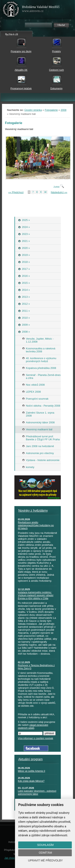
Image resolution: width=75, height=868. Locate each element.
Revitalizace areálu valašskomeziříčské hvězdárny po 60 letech (36, 525)
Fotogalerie (51, 110)
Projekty (56, 51)
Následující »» (59, 192)
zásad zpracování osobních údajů (33, 727)
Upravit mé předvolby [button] (45, 860)
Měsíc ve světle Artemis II (32, 771)
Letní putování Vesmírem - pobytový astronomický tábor (37, 793)
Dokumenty (56, 89)
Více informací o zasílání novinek (36, 738)
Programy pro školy (21, 51)
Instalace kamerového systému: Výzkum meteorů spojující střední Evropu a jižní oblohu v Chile (36, 595)
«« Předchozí (16, 192)
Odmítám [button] (45, 853)
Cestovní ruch (56, 70)
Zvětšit (59, 187)
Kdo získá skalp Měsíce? (31, 781)
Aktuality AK (21, 70)
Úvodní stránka (33, 110)
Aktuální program (31, 759)
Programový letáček (21, 89)
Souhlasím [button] (45, 845)
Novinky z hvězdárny (33, 511)
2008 (63, 110)
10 (45, 192)
